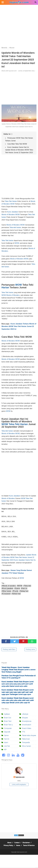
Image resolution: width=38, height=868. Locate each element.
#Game (17, 588)
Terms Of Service (29, 845)
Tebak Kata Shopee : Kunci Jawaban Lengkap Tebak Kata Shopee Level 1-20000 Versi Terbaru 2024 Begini (18, 670)
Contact (17, 843)
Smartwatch (27, 725)
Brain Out (8, 718)
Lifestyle (25, 714)
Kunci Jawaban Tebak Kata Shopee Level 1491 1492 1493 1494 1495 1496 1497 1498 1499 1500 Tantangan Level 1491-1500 (18, 692)
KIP (5, 750)
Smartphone (27, 721)
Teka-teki (13, 227)
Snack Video (27, 728)
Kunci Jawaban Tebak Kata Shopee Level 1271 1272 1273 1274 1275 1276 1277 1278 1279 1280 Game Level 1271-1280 (18, 684)
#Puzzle (15, 591)
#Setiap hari (24, 591)
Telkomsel (26, 739)
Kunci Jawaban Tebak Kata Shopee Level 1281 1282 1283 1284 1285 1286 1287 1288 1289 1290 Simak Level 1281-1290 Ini (18, 700)
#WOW (20, 586)
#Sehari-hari (16, 594)
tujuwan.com (20, 777)
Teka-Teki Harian (11, 201)
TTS (24, 732)
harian (19, 227)
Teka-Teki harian (7, 240)
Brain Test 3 (8, 725)
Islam (6, 742)
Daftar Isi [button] (8, 134)
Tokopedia (26, 742)
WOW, (17, 243)
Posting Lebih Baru (9, 649)
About (9, 843)
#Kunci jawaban (7, 588)
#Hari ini (24, 588)
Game (6, 735)
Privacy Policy (8, 845)
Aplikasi (7, 714)
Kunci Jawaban (13, 212)
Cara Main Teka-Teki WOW (17, 144)
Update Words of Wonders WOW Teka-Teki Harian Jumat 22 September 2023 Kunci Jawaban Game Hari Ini (19, 557)
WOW (12, 204)
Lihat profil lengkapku (19, 784)
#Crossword (6, 594)
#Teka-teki (27, 586)
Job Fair (7, 746)
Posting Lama (30, 649)
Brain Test (8, 721)
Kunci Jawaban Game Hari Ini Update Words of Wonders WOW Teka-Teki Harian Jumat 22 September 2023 (19, 150)
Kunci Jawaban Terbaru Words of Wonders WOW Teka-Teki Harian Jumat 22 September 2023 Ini (19, 326)
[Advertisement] (19, 26)
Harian (5, 287)
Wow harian (26, 746)
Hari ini (7, 739)
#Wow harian (6, 591)
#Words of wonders (9, 586)
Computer (8, 728)
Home (18, 845)
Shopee (25, 718)
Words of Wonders (8, 215)
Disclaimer (26, 843)
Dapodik (7, 732)
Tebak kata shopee (29, 735)
